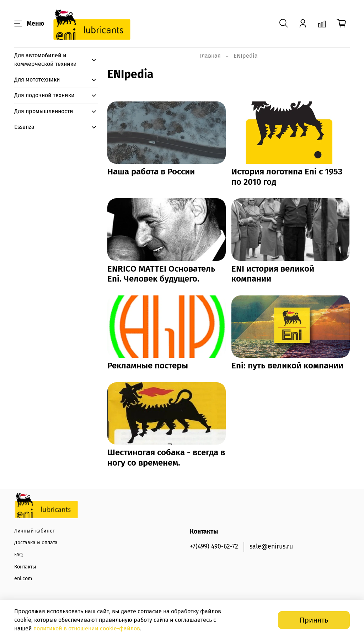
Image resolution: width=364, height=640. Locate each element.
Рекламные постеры (148, 366)
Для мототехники (37, 80)
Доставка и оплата (36, 543)
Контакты (25, 567)
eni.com (23, 579)
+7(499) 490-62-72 (214, 547)
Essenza (24, 127)
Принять (314, 620)
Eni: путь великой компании (287, 366)
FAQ (18, 555)
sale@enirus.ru (271, 547)
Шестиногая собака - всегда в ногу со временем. (166, 458)
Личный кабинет (34, 531)
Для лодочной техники (44, 95)
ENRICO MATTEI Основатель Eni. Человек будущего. (161, 274)
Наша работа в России (151, 172)
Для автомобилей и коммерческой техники (45, 60)
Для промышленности (44, 111)
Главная (210, 56)
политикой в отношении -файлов (87, 628)
